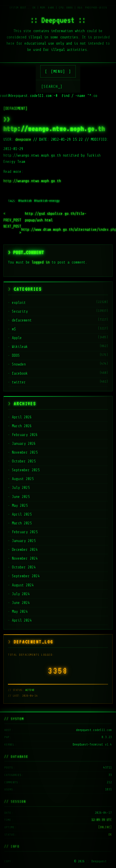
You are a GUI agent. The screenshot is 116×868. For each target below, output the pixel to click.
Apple (17, 338)
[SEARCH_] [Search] (52, 87)
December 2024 (25, 550)
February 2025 (25, 532)
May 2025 (20, 505)
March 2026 (22, 426)
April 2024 (22, 620)
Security (20, 311)
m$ (14, 329)
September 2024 (26, 576)
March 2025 (22, 523)
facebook (20, 373)
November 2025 (25, 452)
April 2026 (22, 417)
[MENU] (58, 71)
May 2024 (20, 611)
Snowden (19, 364)
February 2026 (25, 435)
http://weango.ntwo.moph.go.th (32, 181)
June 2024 (21, 603)
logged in (41, 262)
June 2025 (21, 497)
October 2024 (24, 567)
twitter (19, 382)
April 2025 (22, 514)
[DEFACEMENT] (15, 108)
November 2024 (25, 558)
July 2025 (21, 488)
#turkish (25, 201)
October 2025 (24, 461)
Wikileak (20, 347)
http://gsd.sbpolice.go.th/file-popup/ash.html (45, 217)
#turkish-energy (47, 201)
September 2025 (26, 470)
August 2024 (23, 585)
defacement (22, 320)
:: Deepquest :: (58, 20)
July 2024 (21, 594)
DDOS (16, 355)
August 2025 (23, 479)
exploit (19, 303)
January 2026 (24, 444)
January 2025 (24, 541)
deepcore (23, 139)
